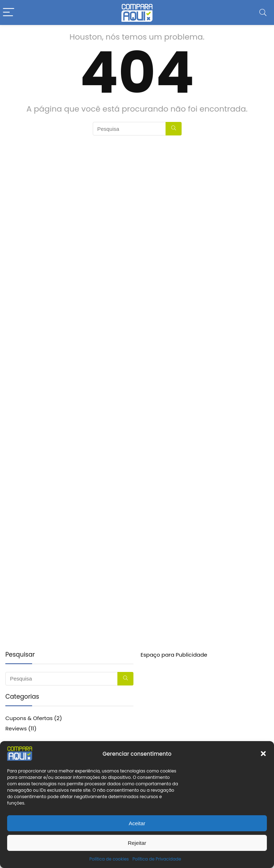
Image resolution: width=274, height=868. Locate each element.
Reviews (16, 728)
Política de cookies (109, 859)
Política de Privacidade (157, 859)
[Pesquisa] (174, 129)
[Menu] (9, 13)
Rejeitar (137, 843)
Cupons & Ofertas (29, 718)
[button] (263, 754)
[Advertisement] (205, 709)
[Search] (263, 13)
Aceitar (137, 823)
